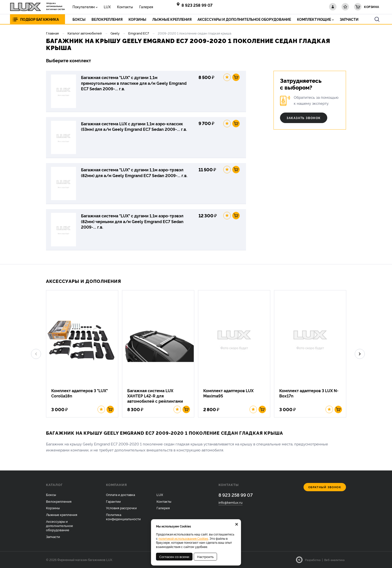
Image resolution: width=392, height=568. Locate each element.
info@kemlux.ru (230, 502)
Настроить (205, 556)
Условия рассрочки (121, 508)
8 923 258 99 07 (197, 5)
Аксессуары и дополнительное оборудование (59, 525)
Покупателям (84, 7)
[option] (84, 354)
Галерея (146, 7)
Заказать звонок (304, 118)
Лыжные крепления (62, 514)
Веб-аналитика (334, 560)
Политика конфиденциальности (123, 517)
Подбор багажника (39, 19)
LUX (107, 7)
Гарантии (113, 501)
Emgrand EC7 (139, 33)
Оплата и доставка (120, 494)
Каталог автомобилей (85, 33)
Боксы (51, 494)
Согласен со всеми (174, 556)
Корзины (53, 508)
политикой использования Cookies (183, 538)
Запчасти (53, 536)
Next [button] (360, 354)
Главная (52, 33)
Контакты (125, 7)
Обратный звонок (325, 487)
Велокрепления (59, 501)
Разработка (313, 560)
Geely (115, 33)
